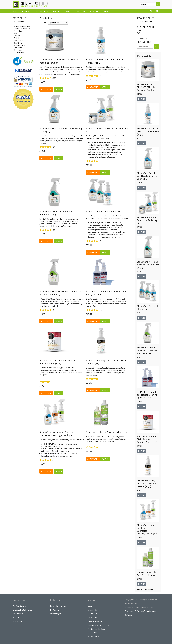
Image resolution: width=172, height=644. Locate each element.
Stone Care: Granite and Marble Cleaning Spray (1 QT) (147, 176)
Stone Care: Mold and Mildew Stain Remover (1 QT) (148, 265)
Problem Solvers (21, 40)
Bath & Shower (20, 24)
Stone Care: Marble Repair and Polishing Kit (147, 220)
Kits (16, 33)
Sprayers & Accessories (19, 49)
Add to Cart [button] (46, 89)
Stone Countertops (22, 26)
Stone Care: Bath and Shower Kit (103, 211)
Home (15, 11)
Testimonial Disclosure (97, 629)
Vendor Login (56, 614)
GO (157, 47)
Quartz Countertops (22, 29)
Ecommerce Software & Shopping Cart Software (140, 613)
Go (158, 4)
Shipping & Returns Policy (98, 625)
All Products (19, 21)
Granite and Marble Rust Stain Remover (107, 432)
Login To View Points (147, 21)
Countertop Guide (72, 11)
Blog (85, 11)
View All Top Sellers (145, 589)
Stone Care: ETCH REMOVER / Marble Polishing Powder (146, 87)
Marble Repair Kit (58, 74)
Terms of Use (93, 633)
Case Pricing (19, 52)
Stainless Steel (20, 45)
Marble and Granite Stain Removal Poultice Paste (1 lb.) (57, 362)
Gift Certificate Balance (22, 610)
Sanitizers (18, 43)
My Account (95, 11)
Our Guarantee (94, 617)
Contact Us (107, 11)
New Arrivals (18, 614)
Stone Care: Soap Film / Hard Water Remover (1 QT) (148, 131)
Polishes (17, 38)
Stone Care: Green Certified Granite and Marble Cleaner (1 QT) (60, 293)
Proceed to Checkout (59, 606)
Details (142, 99)
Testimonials (56, 11)
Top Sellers (25, 11)
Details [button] (58, 89)
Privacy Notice (93, 637)
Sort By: (43, 23)
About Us (91, 606)
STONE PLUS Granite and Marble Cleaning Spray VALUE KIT (147, 395)
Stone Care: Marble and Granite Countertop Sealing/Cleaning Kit (57, 434)
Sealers (17, 36)
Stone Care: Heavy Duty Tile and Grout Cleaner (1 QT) (146, 484)
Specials (16, 617)
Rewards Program (40, 11)
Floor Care (18, 31)
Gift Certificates (19, 606)
